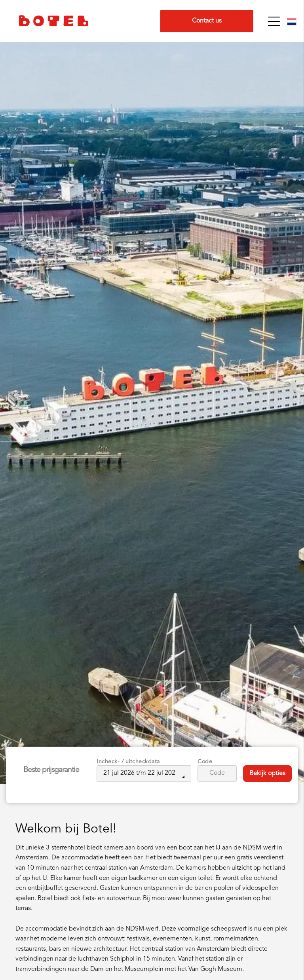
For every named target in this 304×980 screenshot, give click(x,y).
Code (205, 762)
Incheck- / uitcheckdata (128, 762)
